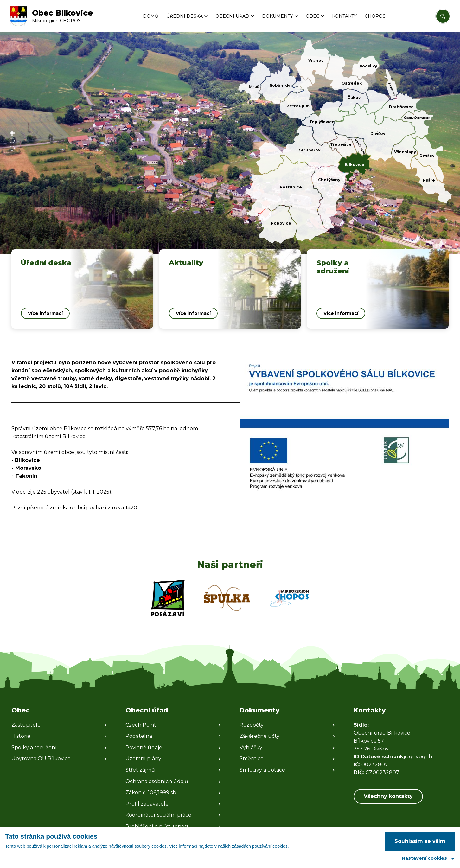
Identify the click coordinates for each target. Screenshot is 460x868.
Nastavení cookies (424, 858)
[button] (12, 133)
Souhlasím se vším (420, 841)
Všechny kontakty (388, 796)
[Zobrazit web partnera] (168, 598)
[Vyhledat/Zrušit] (443, 16)
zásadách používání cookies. (260, 846)
